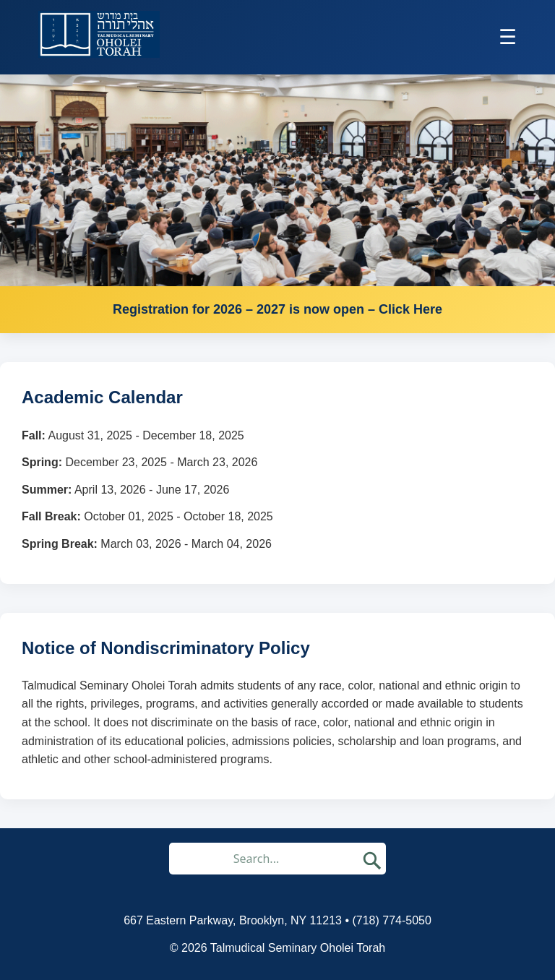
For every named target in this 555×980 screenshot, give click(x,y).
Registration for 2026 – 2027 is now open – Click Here (277, 309)
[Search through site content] (262, 859)
